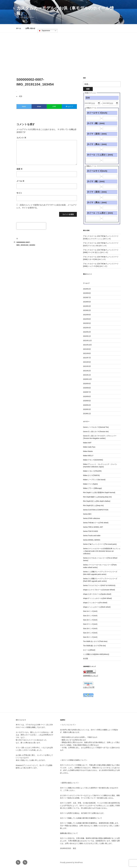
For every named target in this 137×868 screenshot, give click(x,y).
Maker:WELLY (88, 456)
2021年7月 (87, 358)
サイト (19, 193)
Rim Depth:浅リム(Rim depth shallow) (97, 501)
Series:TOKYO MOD (91, 531)
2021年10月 (87, 345)
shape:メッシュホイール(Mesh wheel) (97, 607)
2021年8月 (87, 353)
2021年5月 (87, 362)
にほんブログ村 (89, 687)
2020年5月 (87, 401)
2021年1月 (87, 375)
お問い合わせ (30, 28)
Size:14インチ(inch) (90, 611)
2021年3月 (87, 366)
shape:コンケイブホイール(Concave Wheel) (99, 590)
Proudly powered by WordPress (71, 862)
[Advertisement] (68, 50)
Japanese (44, 31)
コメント (21, 138)
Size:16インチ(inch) (90, 620)
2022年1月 (87, 336)
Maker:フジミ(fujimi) (90, 484)
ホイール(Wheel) (89, 650)
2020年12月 (87, 379)
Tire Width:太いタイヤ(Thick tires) (95, 641)
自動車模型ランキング (91, 676)
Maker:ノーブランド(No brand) (94, 480)
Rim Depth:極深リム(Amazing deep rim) (97, 497)
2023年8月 (87, 293)
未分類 (85, 659)
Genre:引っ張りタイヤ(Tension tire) (96, 432)
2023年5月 (87, 302)
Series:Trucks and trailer (92, 536)
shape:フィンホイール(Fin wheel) (95, 603)
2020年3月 (87, 409)
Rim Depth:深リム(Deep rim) (93, 505)
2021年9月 (87, 349)
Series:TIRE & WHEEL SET (93, 527)
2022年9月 (87, 315)
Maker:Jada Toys (89, 447)
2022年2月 (87, 332)
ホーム (19, 28)
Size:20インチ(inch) (90, 637)
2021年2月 (87, 371)
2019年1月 (87, 414)
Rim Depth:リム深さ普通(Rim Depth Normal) (99, 492)
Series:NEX (87, 514)
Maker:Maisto (88, 451)
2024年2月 (87, 289)
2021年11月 (87, 341)
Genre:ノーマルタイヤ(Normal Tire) (96, 427)
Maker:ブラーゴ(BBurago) (92, 488)
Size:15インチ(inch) (90, 616)
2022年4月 (87, 328)
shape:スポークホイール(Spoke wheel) (97, 594)
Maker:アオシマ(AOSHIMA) (93, 460)
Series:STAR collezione (91, 518)
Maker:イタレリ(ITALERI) (92, 471)
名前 (19, 169)
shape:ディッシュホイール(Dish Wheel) (97, 598)
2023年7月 (87, 298)
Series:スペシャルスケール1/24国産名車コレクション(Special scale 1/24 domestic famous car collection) (102, 551)
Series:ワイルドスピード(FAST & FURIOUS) (99, 585)
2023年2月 (87, 310)
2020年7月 (87, 392)
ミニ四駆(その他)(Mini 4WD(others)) (96, 654)
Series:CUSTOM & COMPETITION (96, 510)
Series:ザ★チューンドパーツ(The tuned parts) (100, 544)
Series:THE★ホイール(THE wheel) (96, 523)
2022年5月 (87, 323)
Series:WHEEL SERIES (92, 540)
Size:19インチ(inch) (90, 633)
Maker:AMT (87, 443)
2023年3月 (87, 306)
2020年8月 (87, 388)
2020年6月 (87, 396)
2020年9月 (87, 384)
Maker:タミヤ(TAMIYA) (91, 475)
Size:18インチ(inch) (90, 628)
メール (20, 181)
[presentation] (31, 226)
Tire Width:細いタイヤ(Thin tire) (94, 646)
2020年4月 (87, 405)
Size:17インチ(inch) (90, 624)
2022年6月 (87, 319)
